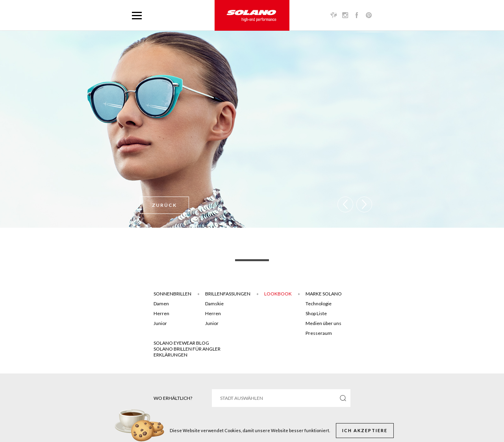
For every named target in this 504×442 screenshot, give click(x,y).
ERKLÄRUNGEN (170, 355)
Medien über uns (323, 323)
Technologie (319, 304)
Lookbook (278, 294)
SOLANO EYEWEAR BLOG (181, 343)
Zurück (164, 205)
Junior (160, 323)
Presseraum (319, 333)
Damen (161, 304)
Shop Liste (316, 313)
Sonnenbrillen (172, 294)
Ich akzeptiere (365, 430)
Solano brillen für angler (187, 349)
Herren (161, 313)
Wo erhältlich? (173, 398)
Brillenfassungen (228, 294)
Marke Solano (324, 294)
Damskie (214, 304)
